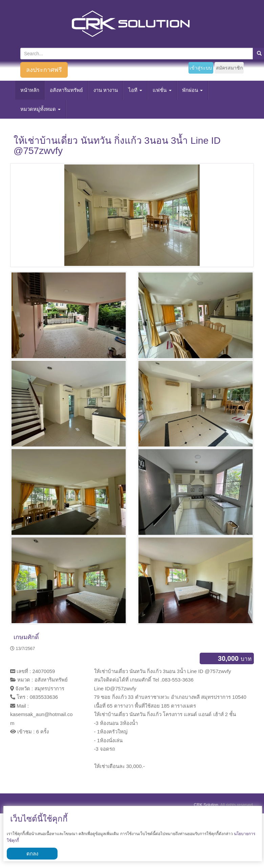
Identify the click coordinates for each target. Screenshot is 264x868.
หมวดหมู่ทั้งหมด (40, 109)
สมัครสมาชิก (229, 68)
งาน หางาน (106, 90)
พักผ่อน (192, 90)
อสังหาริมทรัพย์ (66, 90)
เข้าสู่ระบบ (201, 68)
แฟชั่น (162, 90)
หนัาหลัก (30, 90)
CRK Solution (206, 805)
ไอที (135, 90)
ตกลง (32, 854)
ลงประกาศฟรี (44, 70)
